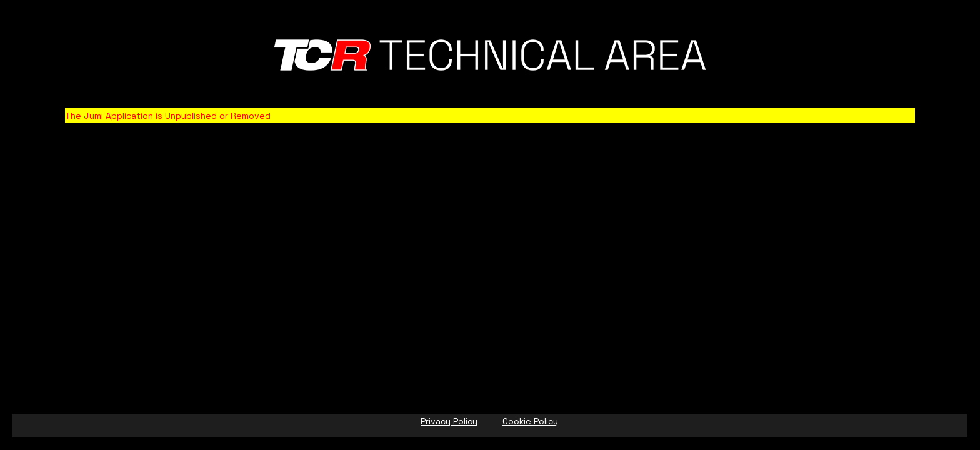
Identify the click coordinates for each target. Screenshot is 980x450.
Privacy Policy (449, 421)
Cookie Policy (530, 421)
